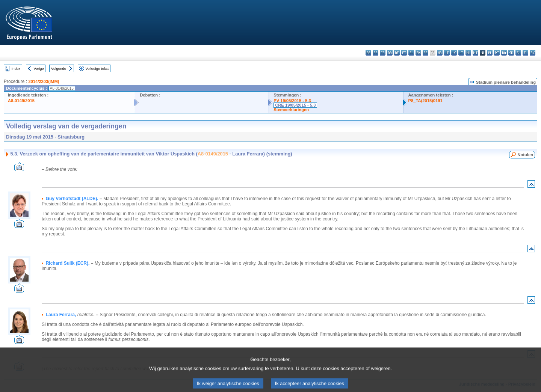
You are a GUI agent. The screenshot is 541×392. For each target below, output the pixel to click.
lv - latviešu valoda (454, 53)
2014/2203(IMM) (44, 81)
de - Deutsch (397, 53)
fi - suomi (525, 53)
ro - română (504, 53)
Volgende (59, 69)
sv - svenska (533, 53)
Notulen (525, 155)
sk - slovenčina (511, 53)
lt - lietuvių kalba (461, 53)
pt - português (497, 53)
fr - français (425, 53)
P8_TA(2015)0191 (425, 101)
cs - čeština (383, 53)
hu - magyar (468, 53)
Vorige (39, 69)
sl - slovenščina (518, 53)
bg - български (368, 53)
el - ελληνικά (411, 53)
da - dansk (390, 53)
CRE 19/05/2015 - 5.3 (295, 105)
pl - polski (490, 53)
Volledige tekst (97, 69)
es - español (376, 53)
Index (16, 69)
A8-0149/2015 (21, 101)
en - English (418, 53)
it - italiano (447, 53)
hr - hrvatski (440, 53)
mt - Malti (475, 53)
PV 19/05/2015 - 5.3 (292, 101)
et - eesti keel (404, 53)
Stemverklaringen (291, 110)
